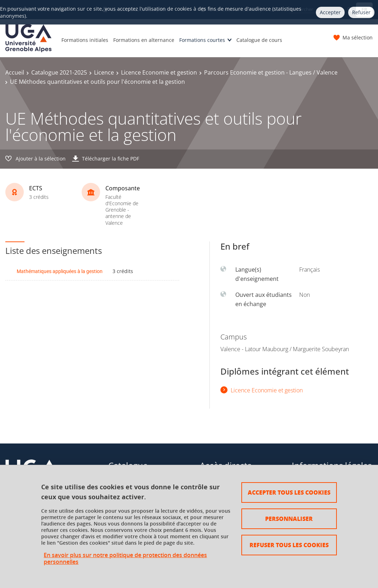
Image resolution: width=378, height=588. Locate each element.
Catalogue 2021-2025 (59, 72)
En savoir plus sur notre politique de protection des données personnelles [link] (125, 559)
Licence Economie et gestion (159, 72)
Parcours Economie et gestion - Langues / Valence (271, 72)
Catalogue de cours (259, 40)
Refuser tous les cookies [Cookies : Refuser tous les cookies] (289, 545)
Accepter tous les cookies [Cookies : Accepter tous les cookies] (289, 492)
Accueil (15, 72)
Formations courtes (202, 40)
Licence (104, 72)
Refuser (361, 12)
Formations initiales (85, 40)
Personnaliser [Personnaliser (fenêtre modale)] (289, 519)
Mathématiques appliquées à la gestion (60, 271)
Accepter (330, 12)
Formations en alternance (144, 40)
